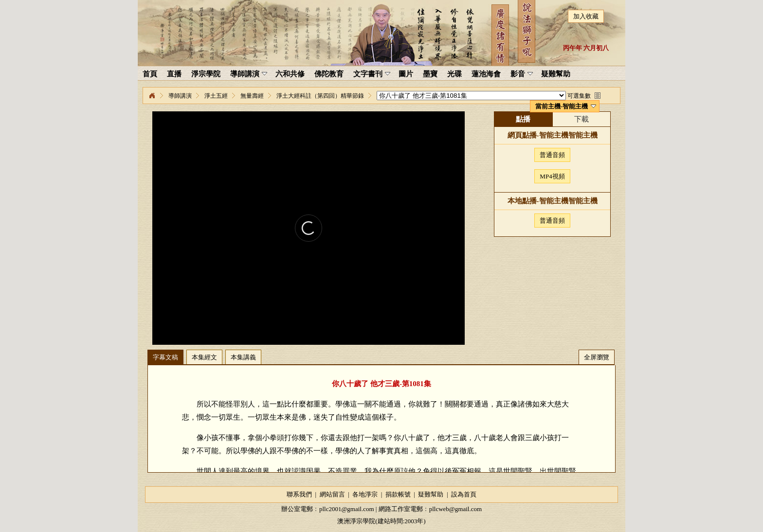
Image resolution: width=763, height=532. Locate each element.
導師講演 (180, 96)
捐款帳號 (398, 494)
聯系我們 (299, 494)
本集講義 (243, 357)
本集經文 (204, 357)
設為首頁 (464, 494)
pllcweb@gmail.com (455, 509)
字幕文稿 (165, 357)
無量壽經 (252, 96)
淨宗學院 (152, 96)
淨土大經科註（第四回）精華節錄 (320, 96)
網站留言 (332, 494)
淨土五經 (216, 96)
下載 (581, 119)
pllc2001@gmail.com (347, 509)
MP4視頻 (552, 176)
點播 (523, 119)
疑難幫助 (431, 494)
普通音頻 (552, 155)
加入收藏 (586, 16)
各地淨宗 (365, 494)
